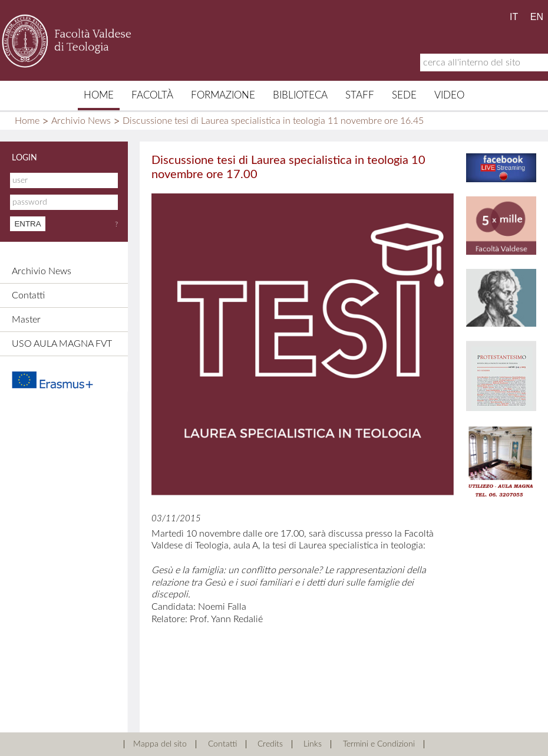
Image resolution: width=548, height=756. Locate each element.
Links (313, 744)
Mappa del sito (160, 744)
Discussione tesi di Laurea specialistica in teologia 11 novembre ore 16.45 (273, 121)
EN (537, 17)
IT (514, 17)
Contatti (28, 295)
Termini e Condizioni (379, 744)
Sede (404, 95)
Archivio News (81, 121)
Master (26, 320)
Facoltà (152, 95)
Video (449, 95)
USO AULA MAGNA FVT (62, 344)
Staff (360, 95)
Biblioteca (300, 95)
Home (99, 95)
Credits (270, 744)
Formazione (223, 95)
